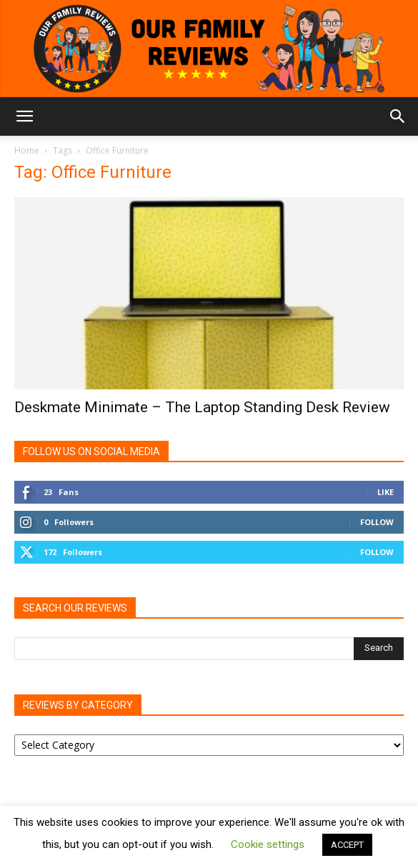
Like (385, 492)
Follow (377, 522)
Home (27, 150)
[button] (24, 116)
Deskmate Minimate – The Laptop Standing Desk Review (202, 407)
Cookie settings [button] (268, 844)
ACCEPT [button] (347, 845)
